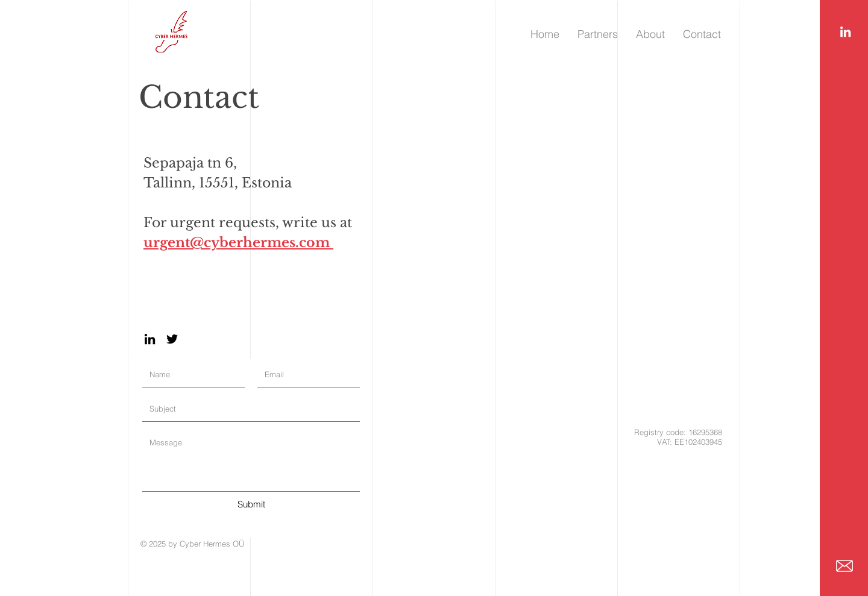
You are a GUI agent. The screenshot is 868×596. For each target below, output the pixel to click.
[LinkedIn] (845, 32)
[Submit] (251, 504)
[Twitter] (172, 339)
